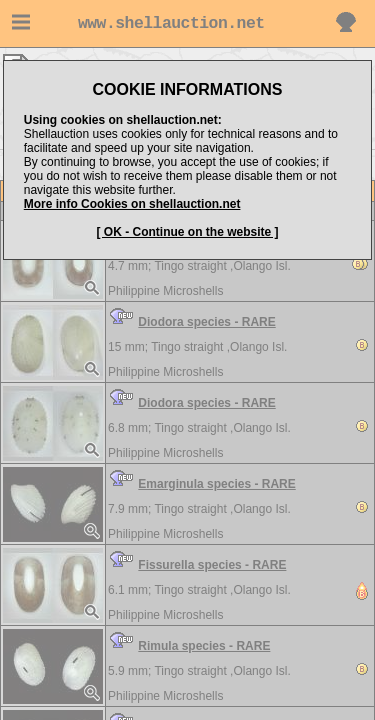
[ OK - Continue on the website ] (188, 232)
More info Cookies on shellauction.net (132, 204)
